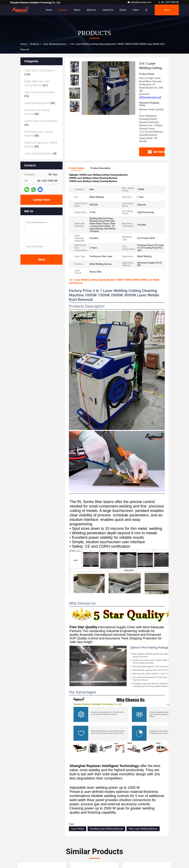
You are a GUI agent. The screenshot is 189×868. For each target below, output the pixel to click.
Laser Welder (78, 829)
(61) (37, 83)
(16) (39, 94)
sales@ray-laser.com (140, 2)
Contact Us (108, 10)
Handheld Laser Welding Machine (106, 829)
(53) (41, 145)
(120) (40, 73)
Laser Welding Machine (54, 44)
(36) (37, 112)
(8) (40, 154)
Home (49, 10)
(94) (40, 103)
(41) (41, 123)
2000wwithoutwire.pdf (150, 97)
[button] (75, 111)
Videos (77, 10)
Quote (167, 10)
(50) (38, 134)
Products (63, 10)
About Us (91, 10)
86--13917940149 (169, 2)
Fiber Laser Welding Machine (143, 829)
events (123, 10)
